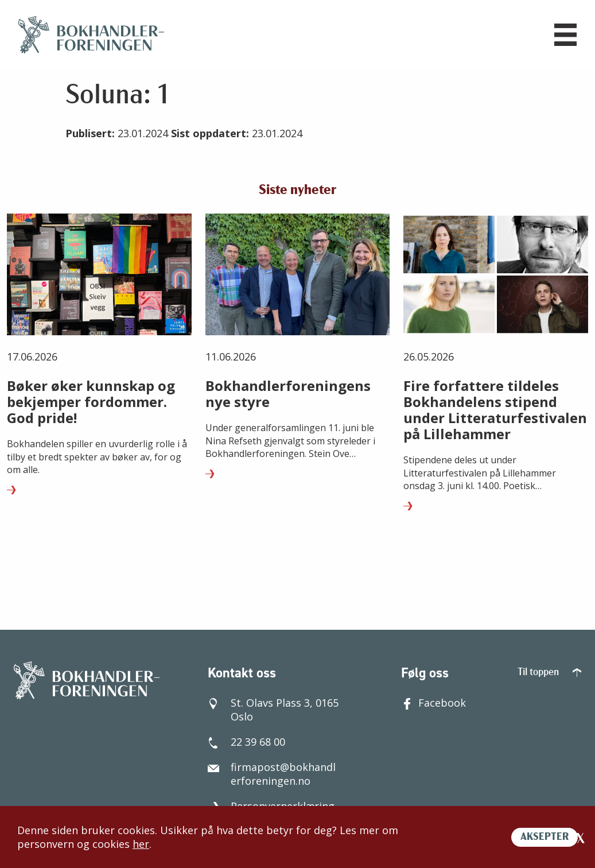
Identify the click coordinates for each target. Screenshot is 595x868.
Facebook (433, 703)
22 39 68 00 (246, 742)
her (141, 844)
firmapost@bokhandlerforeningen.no (272, 774)
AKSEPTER (545, 837)
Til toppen (549, 673)
